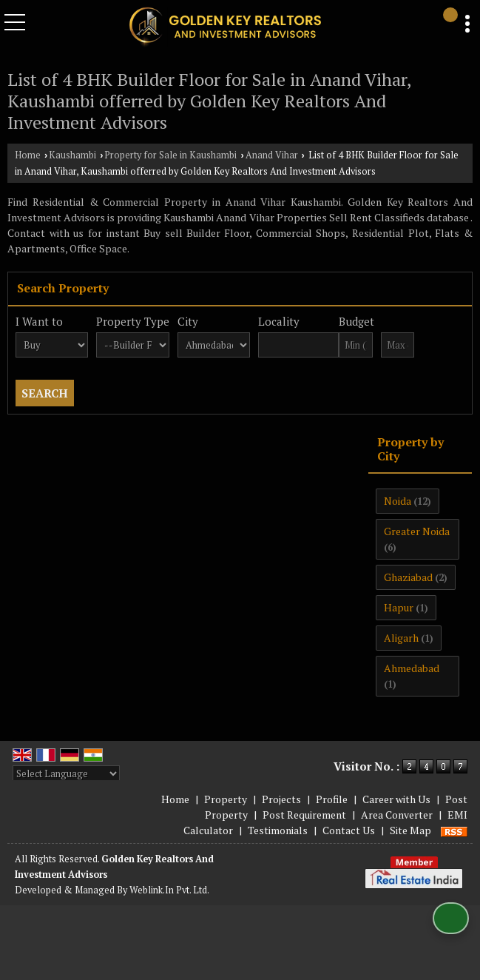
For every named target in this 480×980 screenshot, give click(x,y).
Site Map (410, 830)
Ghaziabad (408, 577)
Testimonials (278, 830)
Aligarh (401, 638)
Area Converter (397, 815)
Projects (281, 799)
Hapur (399, 607)
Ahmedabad (412, 668)
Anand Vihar (272, 155)
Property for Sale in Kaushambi (170, 155)
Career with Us (396, 799)
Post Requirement (304, 815)
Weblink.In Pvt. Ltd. (169, 890)
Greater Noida (417, 531)
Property (226, 799)
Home (28, 155)
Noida (398, 501)
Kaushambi (72, 155)
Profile (332, 799)
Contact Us (349, 830)
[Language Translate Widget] (66, 773)
